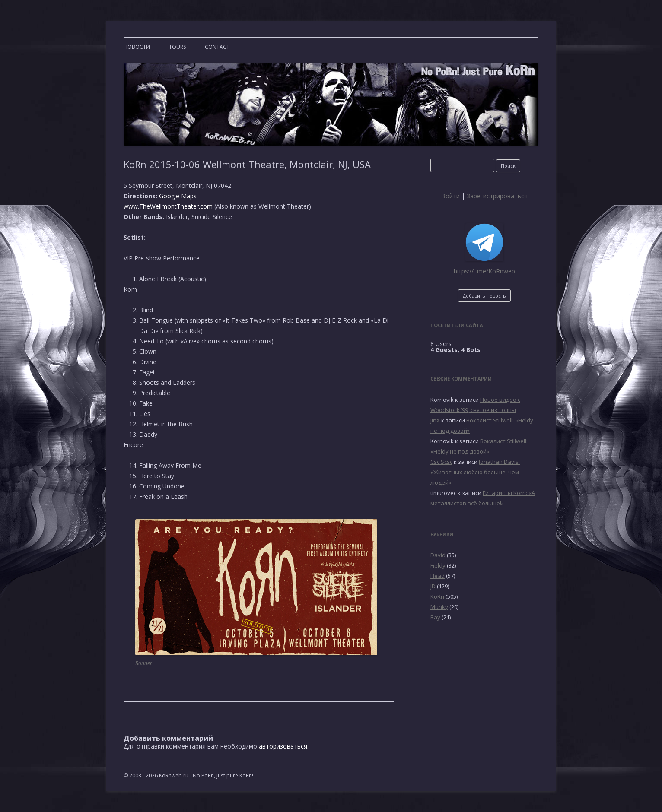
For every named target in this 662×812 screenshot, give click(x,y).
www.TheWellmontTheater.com (168, 206)
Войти (450, 196)
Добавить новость (484, 296)
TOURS (177, 47)
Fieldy (438, 565)
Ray (435, 617)
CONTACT (217, 47)
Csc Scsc (441, 462)
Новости (137, 47)
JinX (435, 420)
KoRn (437, 596)
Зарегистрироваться (497, 196)
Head (438, 576)
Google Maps (178, 196)
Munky (439, 607)
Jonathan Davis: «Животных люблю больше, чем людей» (475, 472)
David (438, 555)
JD (433, 586)
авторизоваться (283, 746)
